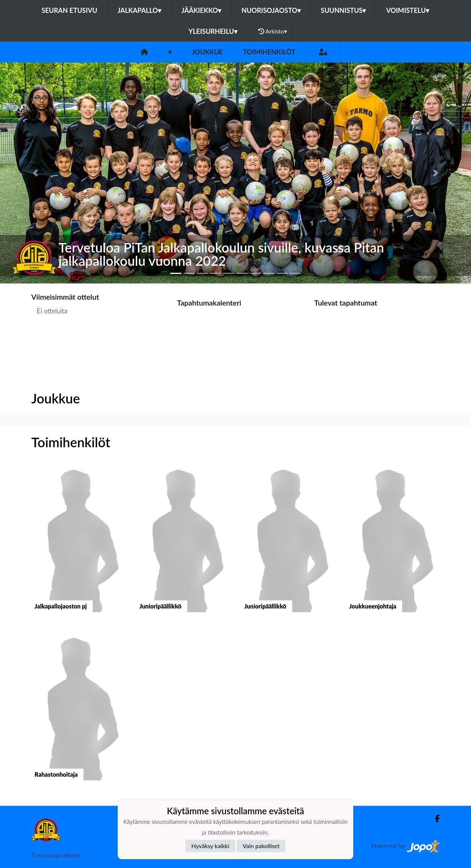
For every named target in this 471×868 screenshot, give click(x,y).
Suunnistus (343, 10)
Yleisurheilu (213, 31)
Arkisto (273, 31)
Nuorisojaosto (271, 10)
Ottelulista (49, 339)
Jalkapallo (139, 10)
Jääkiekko (201, 10)
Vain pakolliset (261, 846)
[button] (35, 173)
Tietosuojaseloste (56, 855)
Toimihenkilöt (269, 52)
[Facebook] (434, 818)
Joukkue (207, 52)
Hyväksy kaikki (210, 846)
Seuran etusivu (70, 10)
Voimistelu (408, 10)
